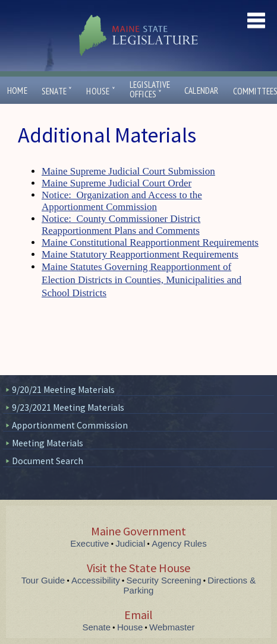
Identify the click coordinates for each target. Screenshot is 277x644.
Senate (57, 91)
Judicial (130, 543)
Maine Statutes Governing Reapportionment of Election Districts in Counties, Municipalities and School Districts (141, 280)
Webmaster (172, 627)
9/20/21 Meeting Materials (63, 390)
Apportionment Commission (70, 425)
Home (17, 91)
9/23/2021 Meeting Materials (68, 407)
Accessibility (96, 580)
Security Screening (164, 580)
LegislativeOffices (150, 90)
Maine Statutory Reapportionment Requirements (140, 254)
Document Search (48, 461)
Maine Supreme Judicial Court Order (117, 183)
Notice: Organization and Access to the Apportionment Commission (122, 201)
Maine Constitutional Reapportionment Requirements (150, 242)
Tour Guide (43, 580)
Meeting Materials (48, 443)
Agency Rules (179, 543)
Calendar (202, 91)
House (100, 91)
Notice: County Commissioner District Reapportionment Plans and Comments (121, 225)
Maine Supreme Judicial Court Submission (128, 171)
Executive (89, 543)
